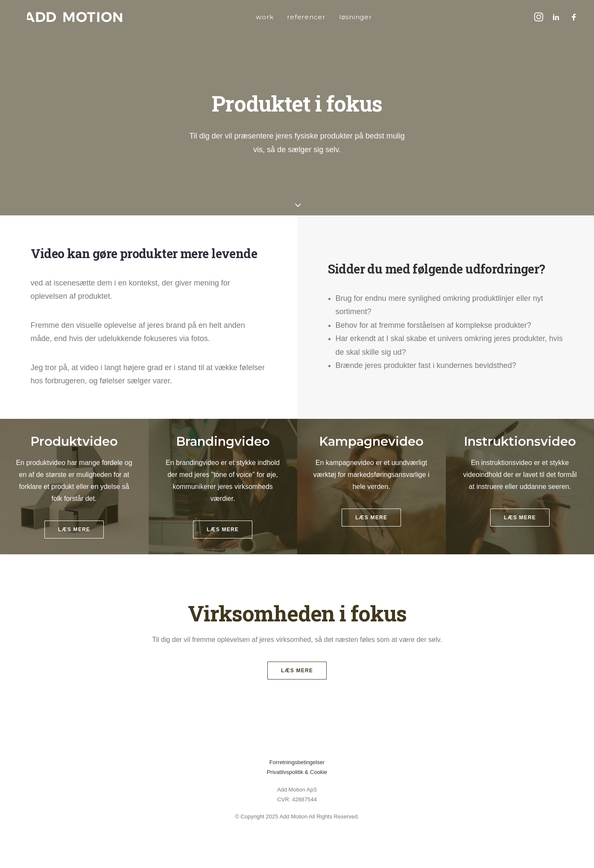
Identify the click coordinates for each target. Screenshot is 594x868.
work (253, 17)
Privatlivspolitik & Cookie (297, 772)
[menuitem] (253, 17)
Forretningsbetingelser (297, 762)
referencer (294, 17)
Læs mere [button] (297, 671)
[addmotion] (63, 17)
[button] (540, 17)
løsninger (344, 17)
